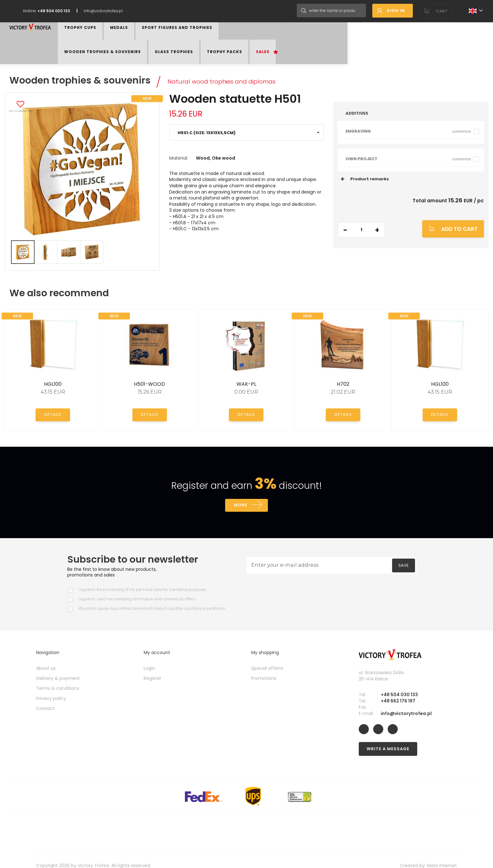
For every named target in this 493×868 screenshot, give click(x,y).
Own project (408, 146)
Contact (45, 697)
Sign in (396, 11)
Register (152, 667)
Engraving (408, 119)
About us (46, 657)
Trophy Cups (100, 38)
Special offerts (267, 657)
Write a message (388, 737)
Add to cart (459, 216)
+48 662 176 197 (398, 689)
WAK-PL (246, 371)
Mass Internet (442, 854)
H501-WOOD (150, 371)
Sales (383, 38)
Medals (130, 38)
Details (53, 402)
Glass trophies (312, 38)
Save (404, 554)
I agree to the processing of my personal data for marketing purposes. (143, 578)
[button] (247, 120)
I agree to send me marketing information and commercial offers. (137, 588)
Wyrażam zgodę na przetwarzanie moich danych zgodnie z (152, 597)
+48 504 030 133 (399, 683)
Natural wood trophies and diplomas (237, 68)
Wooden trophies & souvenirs (252, 38)
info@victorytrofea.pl (103, 11)
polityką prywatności (206, 597)
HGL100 (53, 371)
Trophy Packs (353, 38)
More (240, 493)
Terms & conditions (58, 677)
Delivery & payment (58, 667)
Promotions (264, 667)
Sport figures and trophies (178, 38)
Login (149, 657)
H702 (343, 371)
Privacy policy (51, 687)
